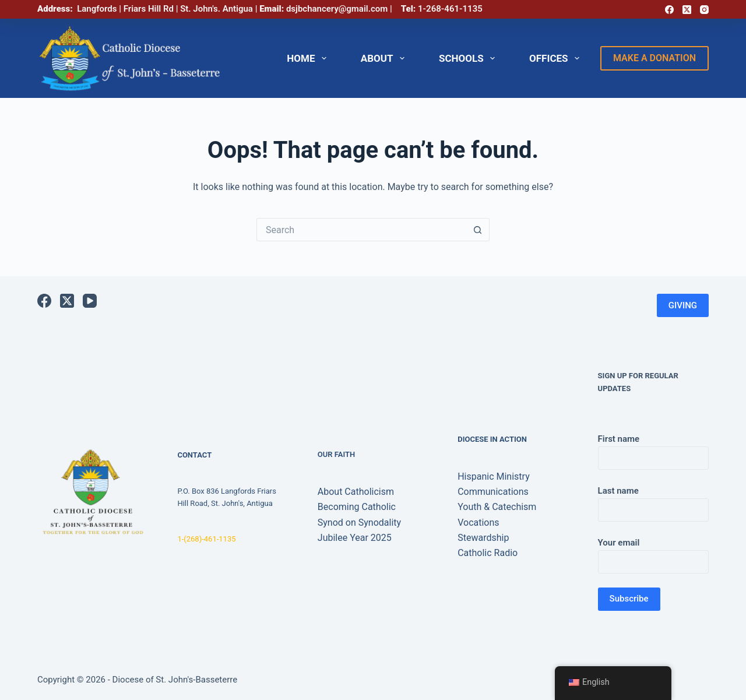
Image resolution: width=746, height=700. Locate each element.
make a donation (654, 58)
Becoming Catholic (357, 507)
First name (653, 449)
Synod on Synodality (359, 523)
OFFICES (557, 58)
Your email (653, 552)
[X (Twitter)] (687, 10)
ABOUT (385, 58)
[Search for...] (361, 230)
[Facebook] (669, 10)
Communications (493, 492)
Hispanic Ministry (494, 476)
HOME (309, 58)
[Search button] (478, 230)
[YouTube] (90, 301)
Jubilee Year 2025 (355, 538)
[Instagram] (704, 10)
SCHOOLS (469, 58)
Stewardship (483, 538)
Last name (653, 500)
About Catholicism (356, 492)
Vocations (478, 523)
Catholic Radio (488, 553)
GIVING (683, 305)
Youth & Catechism (497, 507)
